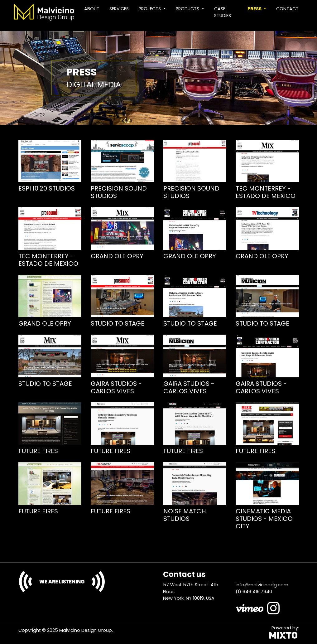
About (92, 9)
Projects (150, 9)
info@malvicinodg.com (262, 585)
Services (119, 9)
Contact (287, 9)
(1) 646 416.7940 (254, 592)
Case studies (223, 12)
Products (188, 9)
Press (255, 9)
